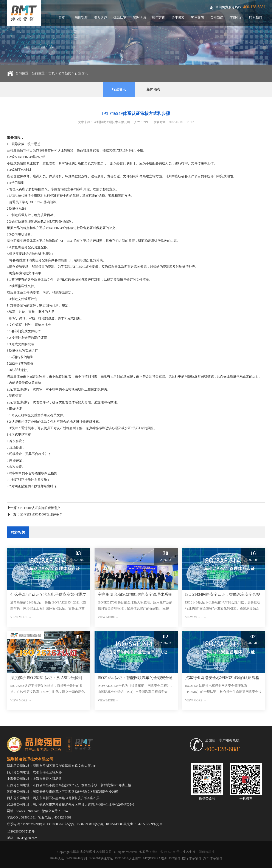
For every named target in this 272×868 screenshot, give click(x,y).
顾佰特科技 (207, 852)
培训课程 (81, 18)
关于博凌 (178, 18)
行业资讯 (81, 73)
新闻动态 (153, 89)
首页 (62, 18)
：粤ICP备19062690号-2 (166, 852)
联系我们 (256, 18)
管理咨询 (139, 18)
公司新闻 (217, 18)
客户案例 (197, 18)
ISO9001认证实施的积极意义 (40, 508)
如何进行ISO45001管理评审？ (41, 514)
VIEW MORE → (21, 617)
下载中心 (236, 18)
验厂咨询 (159, 18)
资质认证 (101, 18)
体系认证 (120, 18)
